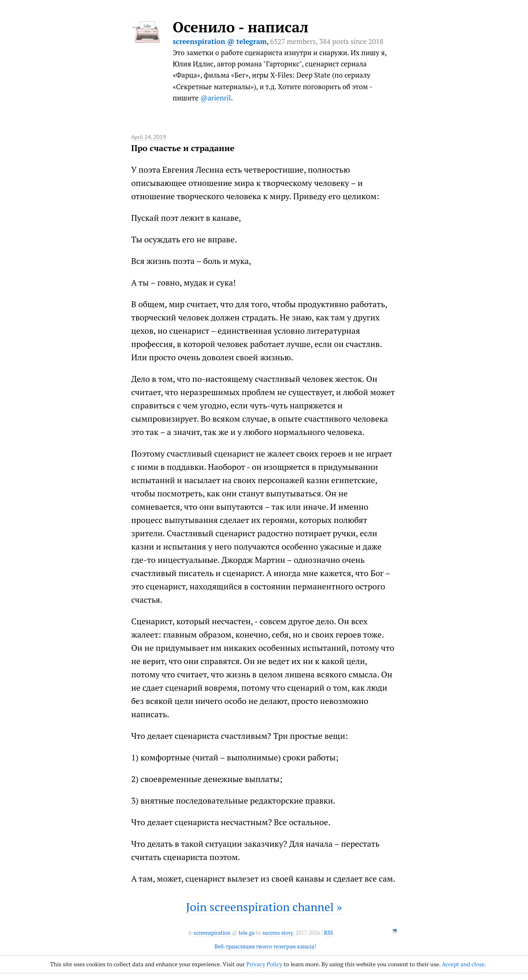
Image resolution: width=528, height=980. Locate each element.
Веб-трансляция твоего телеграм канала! (265, 947)
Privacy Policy (264, 964)
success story (277, 933)
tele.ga (247, 933)
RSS (329, 933)
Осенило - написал (241, 27)
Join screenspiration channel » (264, 907)
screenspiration (212, 933)
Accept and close (463, 964)
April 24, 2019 (149, 137)
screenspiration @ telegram (220, 41)
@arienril (215, 98)
